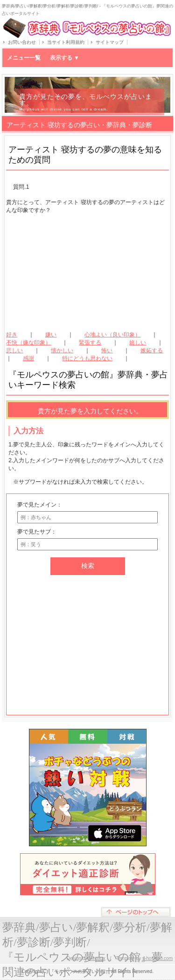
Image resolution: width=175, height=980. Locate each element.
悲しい (14, 350)
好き (12, 335)
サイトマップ (110, 42)
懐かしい (62, 350)
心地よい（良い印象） (112, 335)
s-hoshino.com (157, 958)
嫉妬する (152, 350)
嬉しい (138, 343)
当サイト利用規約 (66, 42)
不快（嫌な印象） (28, 343)
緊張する (90, 343)
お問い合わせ (22, 42)
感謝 (28, 358)
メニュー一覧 (43, 58)
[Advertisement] (88, 273)
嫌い (51, 335)
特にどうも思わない (87, 358)
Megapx (97, 958)
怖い (107, 350)
